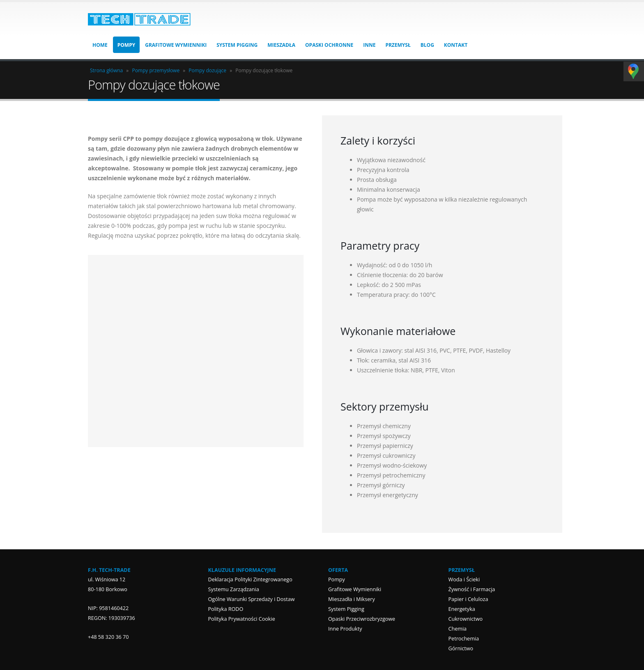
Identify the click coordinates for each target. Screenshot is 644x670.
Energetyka (462, 609)
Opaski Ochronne (329, 45)
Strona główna (106, 70)
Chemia (458, 629)
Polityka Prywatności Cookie (242, 619)
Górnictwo (461, 648)
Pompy (126, 45)
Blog (427, 45)
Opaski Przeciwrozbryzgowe (362, 619)
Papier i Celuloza (468, 599)
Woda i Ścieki (464, 579)
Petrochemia (464, 639)
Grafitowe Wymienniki (176, 45)
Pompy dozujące (207, 70)
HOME (100, 45)
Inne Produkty (345, 629)
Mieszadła (281, 45)
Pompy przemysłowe (156, 70)
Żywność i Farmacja (472, 589)
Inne (369, 45)
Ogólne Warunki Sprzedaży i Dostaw (252, 599)
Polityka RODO (226, 609)
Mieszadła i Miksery (352, 599)
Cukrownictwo (466, 619)
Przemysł (398, 45)
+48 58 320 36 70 (108, 637)
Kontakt (456, 45)
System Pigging (237, 45)
